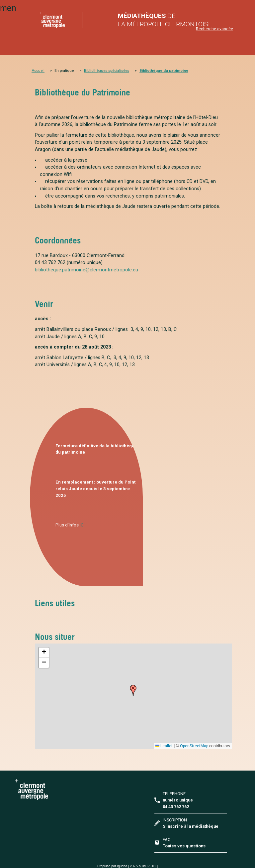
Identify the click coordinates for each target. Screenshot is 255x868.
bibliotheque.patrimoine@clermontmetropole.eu (86, 270)
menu (8, 8)
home (52, 20)
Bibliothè (91, 71)
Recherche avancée (214, 29)
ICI (82, 525)
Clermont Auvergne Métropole (68, 790)
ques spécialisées (114, 71)
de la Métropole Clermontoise (165, 20)
